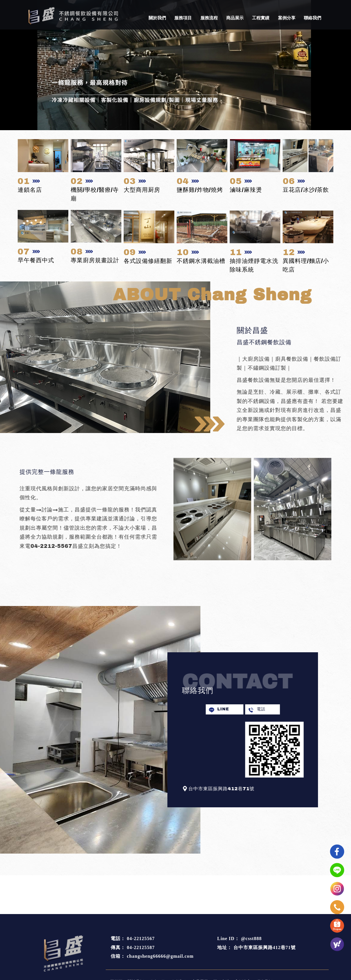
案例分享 (287, 18)
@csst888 (251, 938)
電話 (296, 709)
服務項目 (183, 18)
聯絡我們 (312, 18)
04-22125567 (141, 938)
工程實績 (261, 18)
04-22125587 (141, 947)
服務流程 (209, 18)
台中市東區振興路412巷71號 (265, 947)
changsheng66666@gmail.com (160, 956)
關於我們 (157, 18)
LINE (258, 709)
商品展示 (235, 18)
